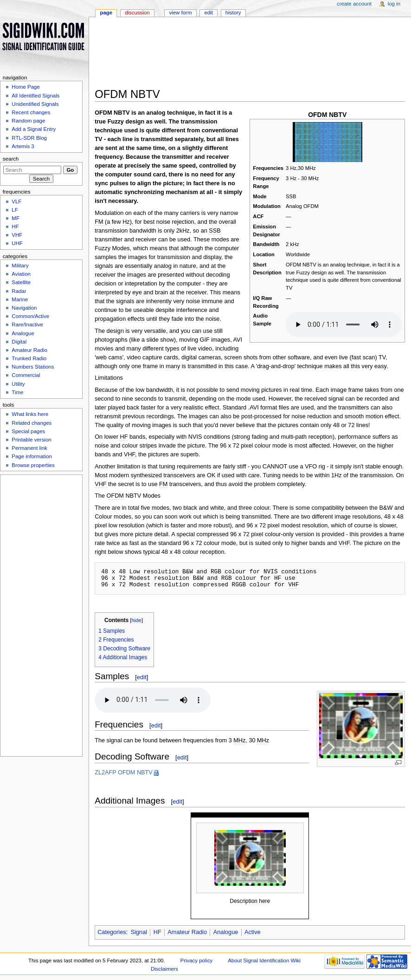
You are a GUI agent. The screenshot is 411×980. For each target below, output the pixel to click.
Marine (20, 299)
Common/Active (30, 316)
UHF (17, 243)
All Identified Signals (35, 96)
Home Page (26, 87)
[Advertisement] (250, 55)
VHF (17, 235)
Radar (19, 291)
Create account (354, 4)
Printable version (31, 440)
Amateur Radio (187, 932)
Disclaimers (164, 969)
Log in (394, 4)
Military (20, 266)
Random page (28, 121)
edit (142, 677)
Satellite (21, 282)
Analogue (226, 932)
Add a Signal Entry (34, 129)
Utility (18, 384)
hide (137, 620)
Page (106, 13)
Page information (32, 456)
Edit (208, 13)
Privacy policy (197, 961)
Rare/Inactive (27, 325)
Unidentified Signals (35, 104)
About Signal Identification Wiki (264, 961)
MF (16, 218)
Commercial (26, 375)
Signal (139, 932)
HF (157, 932)
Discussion (137, 13)
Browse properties (33, 465)
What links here (30, 414)
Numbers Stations (33, 367)
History (233, 13)
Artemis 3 (23, 146)
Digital (19, 342)
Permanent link (29, 448)
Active (253, 932)
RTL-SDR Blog (29, 138)
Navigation (24, 308)
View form (180, 13)
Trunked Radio (29, 358)
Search (11, 159)
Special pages (28, 431)
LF (15, 210)
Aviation (21, 274)
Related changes (32, 423)
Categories (112, 932)
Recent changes (31, 112)
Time (17, 392)
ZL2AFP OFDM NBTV (124, 772)
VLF (16, 201)
